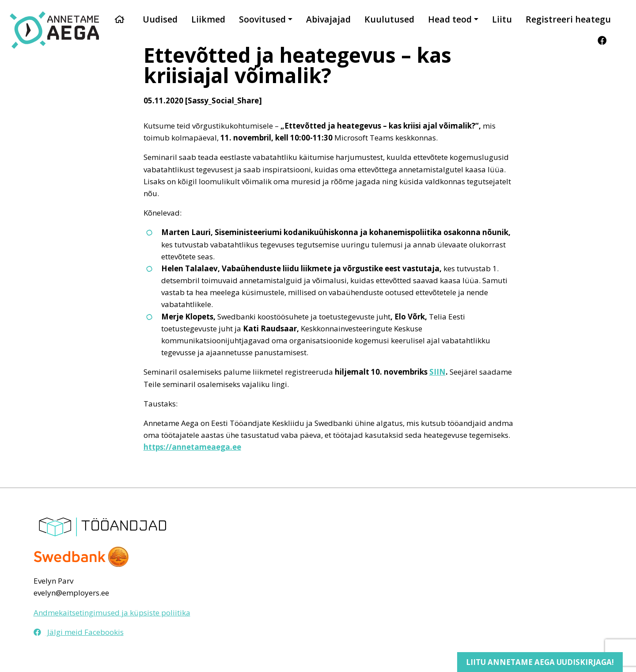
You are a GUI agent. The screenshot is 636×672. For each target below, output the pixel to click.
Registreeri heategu (568, 19)
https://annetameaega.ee (192, 447)
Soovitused (262, 19)
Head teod (450, 19)
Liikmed (208, 19)
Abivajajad (328, 19)
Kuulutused (389, 19)
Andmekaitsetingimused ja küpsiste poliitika (112, 613)
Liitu (502, 19)
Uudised (160, 19)
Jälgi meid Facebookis (79, 632)
